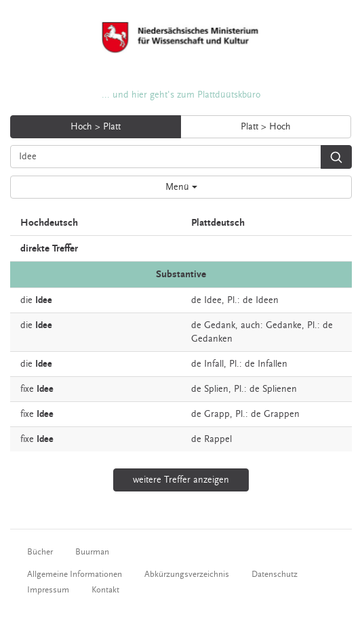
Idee (213, 300)
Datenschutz (275, 574)
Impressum (48, 590)
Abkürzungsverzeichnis (187, 574)
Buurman (92, 552)
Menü (181, 187)
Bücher (40, 552)
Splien (216, 389)
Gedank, (221, 325)
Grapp (217, 414)
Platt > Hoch (266, 127)
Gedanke (284, 325)
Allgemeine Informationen (75, 574)
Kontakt (105, 590)
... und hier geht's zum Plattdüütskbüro (181, 95)
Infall (214, 364)
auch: (252, 325)
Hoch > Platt (96, 127)
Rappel (218, 439)
